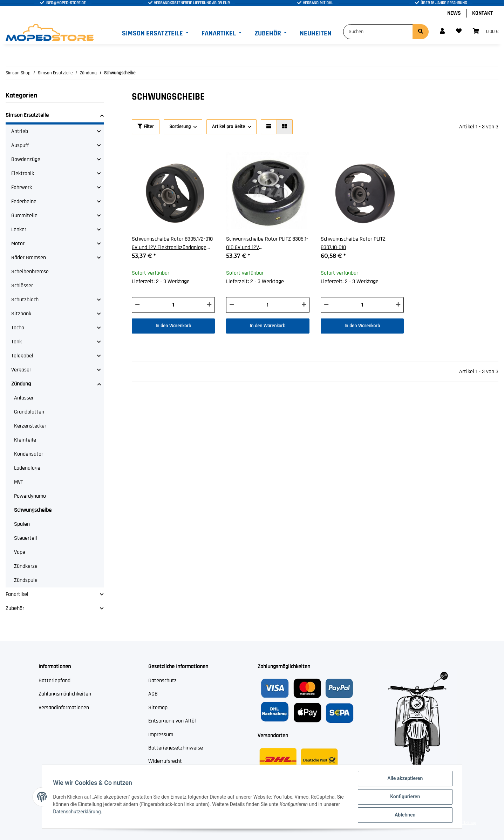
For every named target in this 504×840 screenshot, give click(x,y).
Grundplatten (29, 412)
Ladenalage (27, 468)
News (454, 13)
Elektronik (23, 173)
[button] (442, 32)
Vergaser (21, 370)
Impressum (161, 735)
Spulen (22, 524)
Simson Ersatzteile (27, 115)
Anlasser (24, 398)
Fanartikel (17, 594)
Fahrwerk (22, 187)
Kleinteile (25, 440)
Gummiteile (24, 216)
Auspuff (20, 145)
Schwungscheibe (33, 510)
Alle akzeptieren (405, 779)
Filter (146, 127)
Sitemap (158, 708)
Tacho (18, 328)
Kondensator (29, 454)
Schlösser (22, 286)
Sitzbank (21, 314)
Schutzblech (25, 300)
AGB (153, 694)
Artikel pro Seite (229, 127)
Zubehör (15, 608)
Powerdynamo (30, 496)
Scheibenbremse (30, 272)
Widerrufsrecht (165, 761)
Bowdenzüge (26, 159)
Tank (16, 342)
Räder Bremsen (29, 258)
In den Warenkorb (173, 326)
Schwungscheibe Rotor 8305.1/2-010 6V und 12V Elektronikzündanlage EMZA (172, 244)
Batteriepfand (55, 681)
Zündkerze (26, 566)
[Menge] (173, 305)
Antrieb (20, 131)
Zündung (21, 384)
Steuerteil (26, 538)
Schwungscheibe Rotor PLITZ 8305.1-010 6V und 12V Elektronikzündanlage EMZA (267, 244)
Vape (20, 552)
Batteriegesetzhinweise (176, 748)
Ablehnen (405, 815)
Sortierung (180, 127)
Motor (18, 244)
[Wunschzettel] (459, 32)
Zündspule (26, 580)
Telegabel (22, 356)
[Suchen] (378, 32)
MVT (19, 482)
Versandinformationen (64, 708)
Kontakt (482, 13)
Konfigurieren (405, 797)
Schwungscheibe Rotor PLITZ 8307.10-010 (353, 243)
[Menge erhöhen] (209, 305)
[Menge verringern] (137, 305)
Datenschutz (162, 681)
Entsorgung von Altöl (172, 721)
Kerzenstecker (30, 426)
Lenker (19, 230)
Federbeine (24, 201)
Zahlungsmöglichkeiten (65, 694)
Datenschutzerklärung (77, 812)
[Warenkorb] (486, 32)
